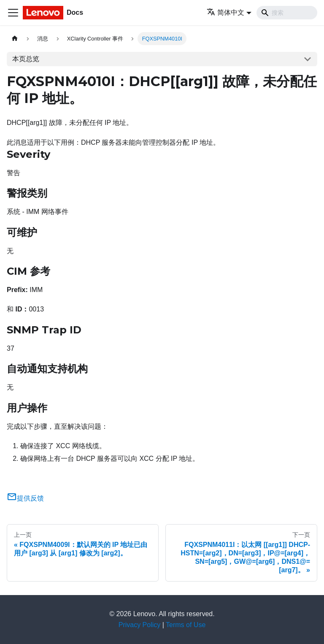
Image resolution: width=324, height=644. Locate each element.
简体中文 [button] (225, 12)
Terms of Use (186, 625)
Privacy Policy (140, 625)
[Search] (287, 13)
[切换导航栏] (13, 13)
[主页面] (15, 39)
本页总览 (26, 59)
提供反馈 (25, 498)
